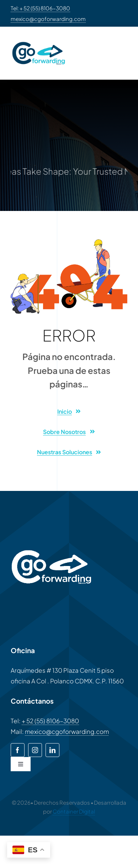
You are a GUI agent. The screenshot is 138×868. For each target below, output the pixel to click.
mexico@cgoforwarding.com (48, 19)
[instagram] (35, 750)
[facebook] (18, 750)
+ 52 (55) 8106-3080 (50, 721)
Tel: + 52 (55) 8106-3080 (40, 8)
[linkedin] (52, 750)
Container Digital (74, 811)
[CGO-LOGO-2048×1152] (39, 40)
